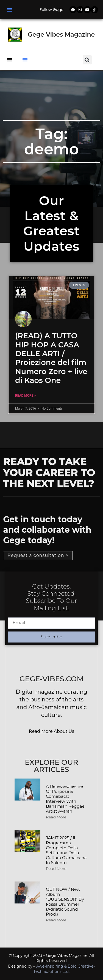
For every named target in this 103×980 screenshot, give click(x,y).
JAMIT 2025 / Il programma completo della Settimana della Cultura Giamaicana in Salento (66, 850)
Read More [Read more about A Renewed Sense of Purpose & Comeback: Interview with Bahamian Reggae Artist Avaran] (56, 817)
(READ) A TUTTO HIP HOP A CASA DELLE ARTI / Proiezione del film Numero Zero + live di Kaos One (51, 358)
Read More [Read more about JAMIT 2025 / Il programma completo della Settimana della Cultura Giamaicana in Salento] (56, 869)
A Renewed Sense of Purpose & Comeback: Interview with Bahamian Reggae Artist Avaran (65, 799)
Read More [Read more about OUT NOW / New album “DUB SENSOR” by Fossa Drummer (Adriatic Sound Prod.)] (56, 920)
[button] (10, 10)
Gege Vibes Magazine (61, 35)
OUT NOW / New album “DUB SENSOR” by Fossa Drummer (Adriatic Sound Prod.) (65, 902)
